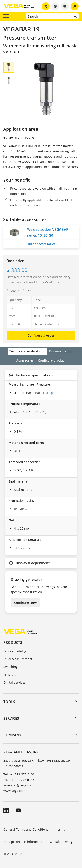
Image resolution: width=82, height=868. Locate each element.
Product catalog (15, 651)
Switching (11, 667)
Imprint (59, 829)
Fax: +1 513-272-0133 (19, 780)
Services (11, 718)
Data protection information (24, 842)
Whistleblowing (61, 842)
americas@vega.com (18, 785)
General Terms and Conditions (26, 829)
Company (12, 735)
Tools (9, 702)
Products (13, 642)
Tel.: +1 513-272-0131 (19, 774)
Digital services (15, 682)
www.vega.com (14, 791)
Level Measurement (18, 659)
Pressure (10, 675)
